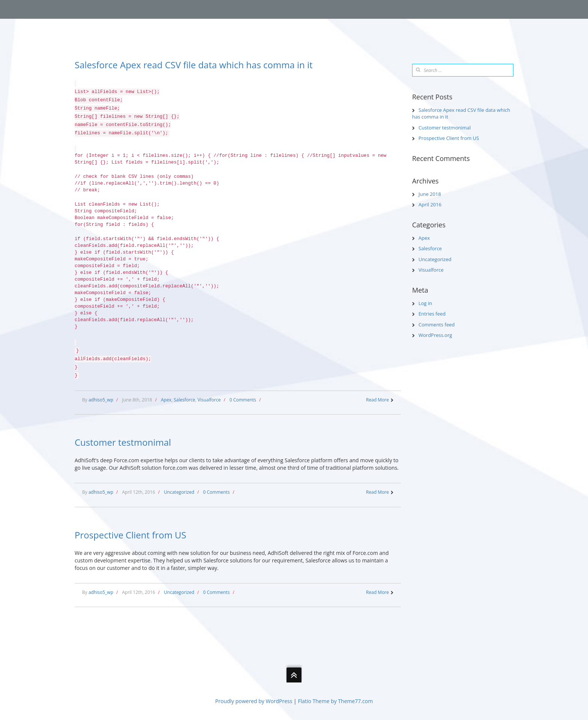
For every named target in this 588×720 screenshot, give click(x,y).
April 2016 (430, 204)
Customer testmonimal (123, 442)
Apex (166, 400)
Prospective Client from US (130, 535)
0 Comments (243, 400)
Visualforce (209, 400)
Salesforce (184, 400)
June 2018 (430, 194)
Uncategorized (179, 492)
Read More (377, 400)
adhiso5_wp (101, 400)
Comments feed (436, 325)
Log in (425, 303)
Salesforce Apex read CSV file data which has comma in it (194, 65)
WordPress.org (435, 335)
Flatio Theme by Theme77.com (335, 701)
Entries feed (432, 314)
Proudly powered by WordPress (254, 701)
